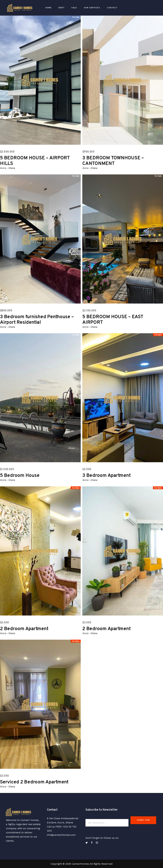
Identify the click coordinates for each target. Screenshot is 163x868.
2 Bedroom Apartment (24, 629)
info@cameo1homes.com (61, 835)
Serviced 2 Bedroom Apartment (34, 782)
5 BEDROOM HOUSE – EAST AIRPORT (113, 320)
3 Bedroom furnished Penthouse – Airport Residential (37, 320)
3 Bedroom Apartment (106, 476)
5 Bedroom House (20, 476)
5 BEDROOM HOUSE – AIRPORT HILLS (35, 161)
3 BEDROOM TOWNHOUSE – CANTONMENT (113, 161)
